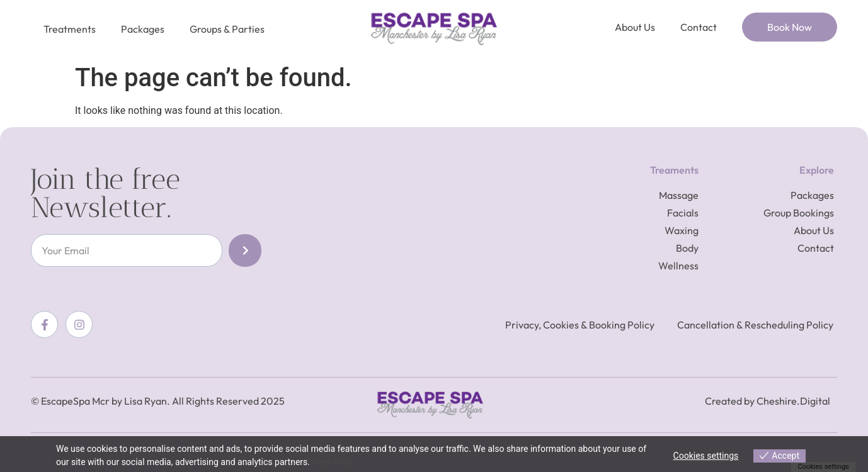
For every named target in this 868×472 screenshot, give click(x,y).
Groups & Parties (227, 29)
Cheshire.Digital (793, 401)
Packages (143, 29)
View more (333, 462)
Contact (699, 27)
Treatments (70, 29)
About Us (635, 27)
